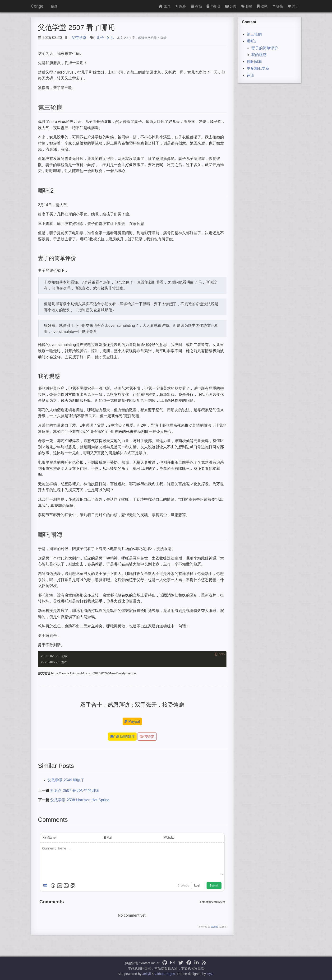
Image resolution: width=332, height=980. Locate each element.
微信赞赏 (147, 737)
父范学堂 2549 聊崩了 (66, 780)
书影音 (214, 6)
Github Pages (165, 974)
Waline (214, 927)
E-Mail (108, 838)
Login (198, 886)
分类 (231, 6)
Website (169, 838)
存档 (196, 6)
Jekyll (147, 974)
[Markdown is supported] (46, 886)
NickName (49, 838)
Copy (222, 654)
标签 (247, 6)
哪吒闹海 (254, 62)
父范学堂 (79, 38)
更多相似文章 (258, 68)
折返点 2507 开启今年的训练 (74, 791)
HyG (210, 974)
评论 (250, 75)
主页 (165, 6)
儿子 (100, 38)
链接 (278, 6)
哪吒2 (251, 41)
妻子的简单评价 (265, 48)
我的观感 (259, 55)
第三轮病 (254, 34)
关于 (293, 6)
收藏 (262, 6)
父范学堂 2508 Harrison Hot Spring (80, 800)
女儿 (110, 38)
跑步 (181, 6)
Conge (37, 6)
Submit (214, 886)
